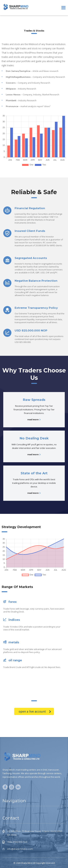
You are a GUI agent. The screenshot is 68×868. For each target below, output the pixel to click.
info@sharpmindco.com (20, 849)
